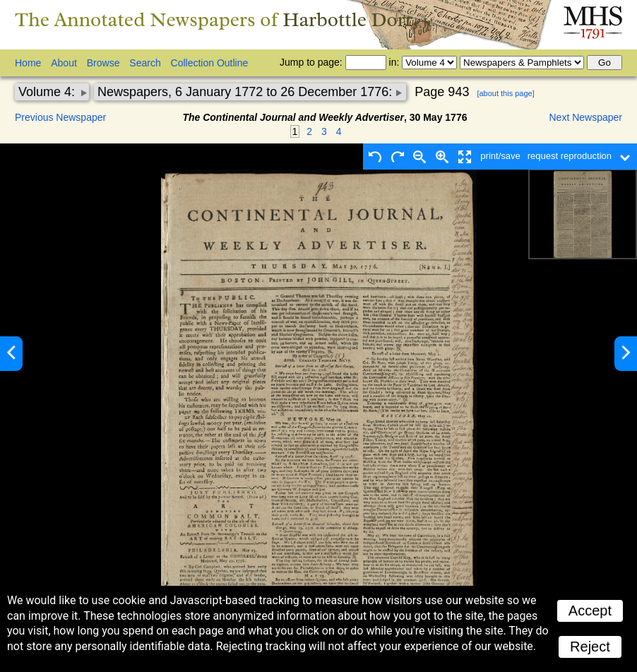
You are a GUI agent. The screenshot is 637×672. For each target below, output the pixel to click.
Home (28, 63)
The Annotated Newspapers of (225, 19)
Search (145, 63)
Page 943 (442, 92)
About (64, 63)
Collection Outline (210, 63)
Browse (103, 63)
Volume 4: (48, 92)
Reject (590, 647)
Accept (590, 611)
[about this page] (505, 93)
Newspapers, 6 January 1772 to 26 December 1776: (246, 92)
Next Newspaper (586, 117)
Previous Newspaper (60, 117)
